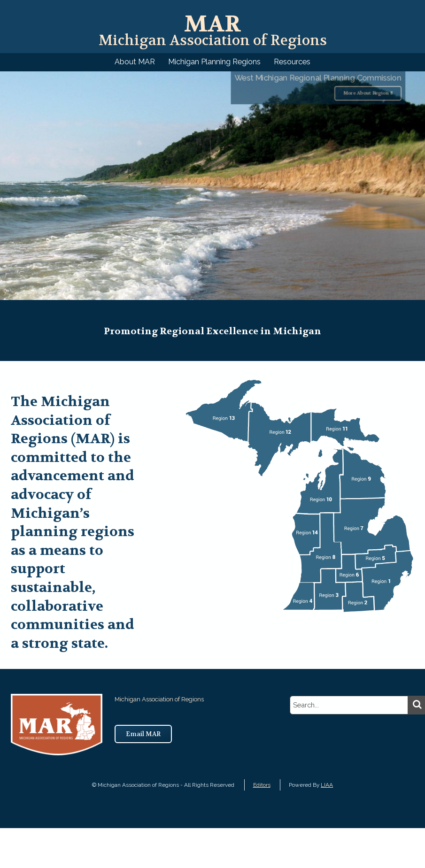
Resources (292, 62)
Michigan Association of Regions (212, 31)
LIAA (327, 785)
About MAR (135, 62)
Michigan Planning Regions (214, 62)
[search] (349, 705)
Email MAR (143, 734)
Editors (262, 785)
